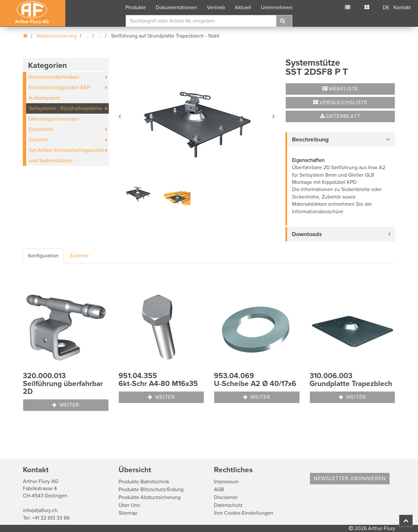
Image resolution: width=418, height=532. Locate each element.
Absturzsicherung (57, 36)
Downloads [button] (307, 234)
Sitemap (128, 513)
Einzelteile (41, 129)
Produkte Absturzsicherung (150, 497)
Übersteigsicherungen (54, 119)
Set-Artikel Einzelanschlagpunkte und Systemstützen (67, 155)
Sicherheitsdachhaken (54, 77)
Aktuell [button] (243, 8)
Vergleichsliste (340, 103)
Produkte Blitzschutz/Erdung (151, 490)
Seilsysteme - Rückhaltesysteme (65, 108)
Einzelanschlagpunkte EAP (59, 88)
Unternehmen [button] (277, 8)
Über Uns (129, 505)
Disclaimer (226, 497)
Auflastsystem (45, 98)
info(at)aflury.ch (40, 510)
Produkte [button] (136, 8)
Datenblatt (340, 116)
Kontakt (402, 8)
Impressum (226, 482)
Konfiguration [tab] (43, 256)
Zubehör (38, 140)
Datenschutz (228, 505)
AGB (219, 490)
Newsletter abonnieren (350, 478)
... (88, 36)
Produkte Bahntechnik (144, 482)
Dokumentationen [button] (176, 8)
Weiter (66, 405)
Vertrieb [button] (216, 8)
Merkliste (340, 89)
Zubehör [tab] (79, 256)
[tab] (340, 139)
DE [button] (386, 8)
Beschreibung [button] (310, 139)
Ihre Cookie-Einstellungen (244, 513)
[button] (120, 115)
